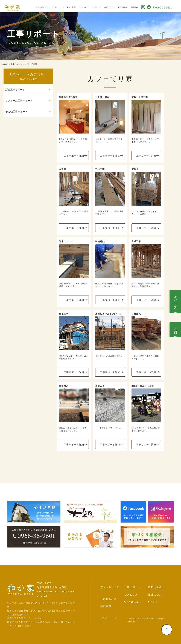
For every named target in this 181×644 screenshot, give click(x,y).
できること (102, 6)
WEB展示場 (128, 6)
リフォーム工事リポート (19, 101)
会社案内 (139, 6)
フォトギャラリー (48, 6)
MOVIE (153, 602)
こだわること (89, 6)
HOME (5, 64)
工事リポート (63, 6)
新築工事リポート (15, 90)
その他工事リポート (16, 112)
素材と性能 (76, 6)
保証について (114, 6)
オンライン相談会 (175, 302)
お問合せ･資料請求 (175, 330)
